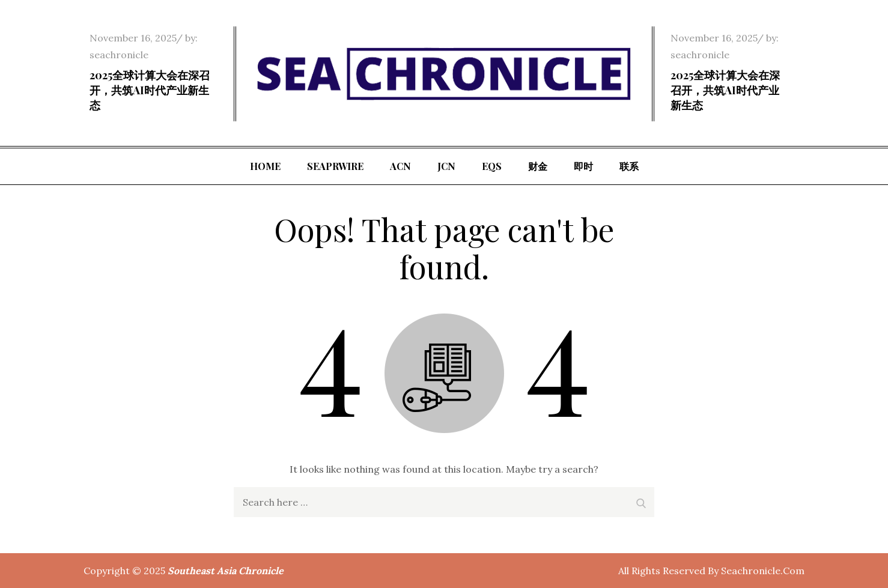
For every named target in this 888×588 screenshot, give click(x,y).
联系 (629, 166)
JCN (446, 166)
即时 (583, 166)
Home (265, 166)
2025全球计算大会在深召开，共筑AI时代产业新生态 (150, 90)
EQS (492, 166)
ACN (400, 166)
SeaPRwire (335, 166)
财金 (538, 166)
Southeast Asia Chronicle (226, 571)
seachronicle (119, 55)
